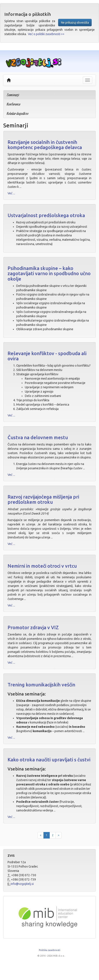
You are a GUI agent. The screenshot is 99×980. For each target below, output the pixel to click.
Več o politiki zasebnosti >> (46, 34)
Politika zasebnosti (50, 950)
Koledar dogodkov (18, 113)
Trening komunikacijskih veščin (41, 685)
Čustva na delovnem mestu (38, 437)
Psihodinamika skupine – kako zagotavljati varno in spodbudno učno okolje (49, 273)
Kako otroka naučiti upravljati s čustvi (49, 760)
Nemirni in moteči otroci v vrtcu (42, 566)
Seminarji (13, 95)
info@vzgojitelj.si (22, 884)
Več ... (11, 193)
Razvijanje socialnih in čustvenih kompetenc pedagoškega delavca (45, 145)
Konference (14, 104)
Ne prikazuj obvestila (75, 23)
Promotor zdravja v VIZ (33, 627)
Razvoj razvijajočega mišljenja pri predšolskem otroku (43, 499)
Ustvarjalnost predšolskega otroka (46, 215)
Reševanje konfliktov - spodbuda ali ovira (47, 356)
